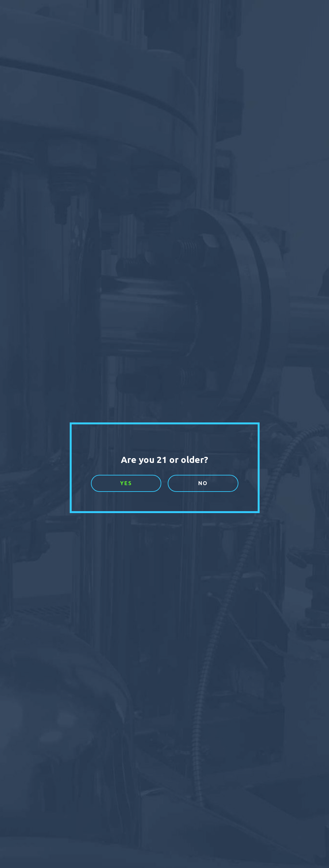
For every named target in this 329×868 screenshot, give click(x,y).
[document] (164, 434)
